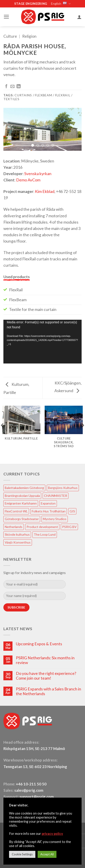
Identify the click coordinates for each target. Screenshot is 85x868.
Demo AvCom (28, 180)
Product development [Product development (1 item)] (42, 527)
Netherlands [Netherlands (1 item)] (14, 527)
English (61, 4)
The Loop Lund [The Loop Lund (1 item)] (45, 534)
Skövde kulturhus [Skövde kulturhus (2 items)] (17, 534)
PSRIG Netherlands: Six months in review (45, 660)
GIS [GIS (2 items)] (72, 511)
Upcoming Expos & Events (39, 644)
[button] (6, 17)
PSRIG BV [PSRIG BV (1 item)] (69, 527)
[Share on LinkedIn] (19, 87)
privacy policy (52, 834)
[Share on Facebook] (6, 87)
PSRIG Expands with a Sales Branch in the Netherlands (49, 691)
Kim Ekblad (45, 191)
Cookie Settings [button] (22, 854)
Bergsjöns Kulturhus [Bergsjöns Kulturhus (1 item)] (63, 488)
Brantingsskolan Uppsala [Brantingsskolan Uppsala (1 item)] (22, 496)
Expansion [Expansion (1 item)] (48, 503)
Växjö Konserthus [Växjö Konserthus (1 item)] (18, 542)
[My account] (79, 17)
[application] (42, 342)
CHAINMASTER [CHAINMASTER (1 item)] (56, 496)
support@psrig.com (37, 797)
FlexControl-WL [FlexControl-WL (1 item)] (16, 511)
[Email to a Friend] (12, 87)
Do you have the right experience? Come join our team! (46, 676)
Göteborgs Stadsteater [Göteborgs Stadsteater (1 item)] (22, 519)
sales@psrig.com (29, 790)
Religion (29, 36)
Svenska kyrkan (38, 174)
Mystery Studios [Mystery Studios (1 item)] (55, 519)
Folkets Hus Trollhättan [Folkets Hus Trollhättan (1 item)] (49, 511)
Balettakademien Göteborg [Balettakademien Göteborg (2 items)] (24, 488)
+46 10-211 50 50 (32, 784)
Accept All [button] (47, 854)
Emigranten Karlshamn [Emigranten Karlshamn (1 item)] (21, 503)
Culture (10, 36)
